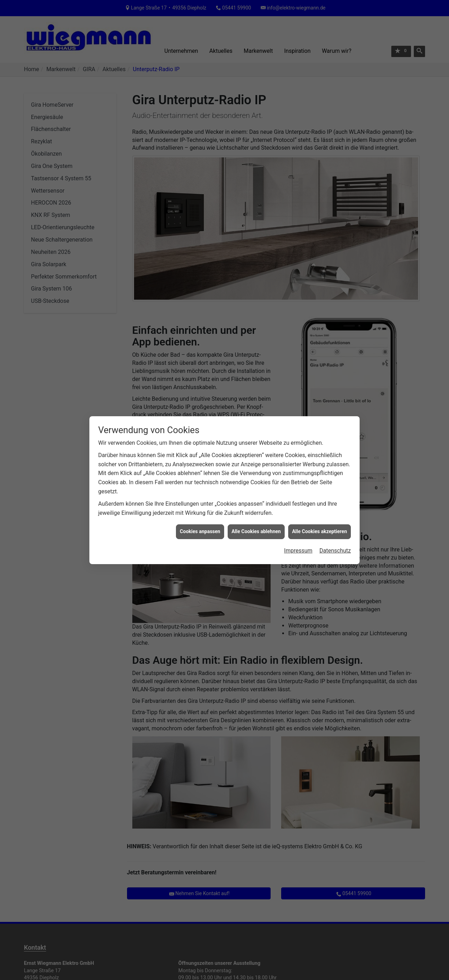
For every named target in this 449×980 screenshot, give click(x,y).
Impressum (298, 551)
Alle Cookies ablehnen (256, 531)
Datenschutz (335, 551)
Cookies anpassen (200, 531)
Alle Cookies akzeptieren (320, 531)
